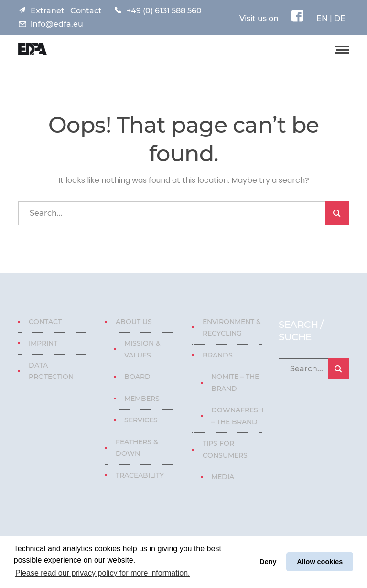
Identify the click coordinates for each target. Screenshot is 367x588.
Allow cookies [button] (320, 562)
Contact (86, 11)
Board (137, 377)
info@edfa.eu (57, 24)
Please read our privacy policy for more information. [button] (103, 573)
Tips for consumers (225, 449)
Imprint (43, 343)
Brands (218, 355)
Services (141, 420)
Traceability (140, 475)
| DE (337, 18)
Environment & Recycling (232, 328)
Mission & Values (142, 349)
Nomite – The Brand (235, 383)
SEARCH (337, 213)
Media (223, 477)
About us (134, 322)
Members (142, 399)
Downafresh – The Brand (237, 416)
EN (322, 18)
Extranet (48, 11)
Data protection (51, 371)
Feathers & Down (137, 448)
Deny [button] (268, 562)
